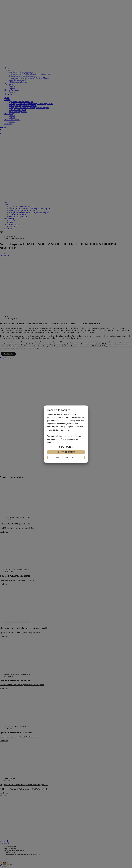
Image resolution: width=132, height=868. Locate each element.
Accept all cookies (66, 452)
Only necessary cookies (66, 458)
